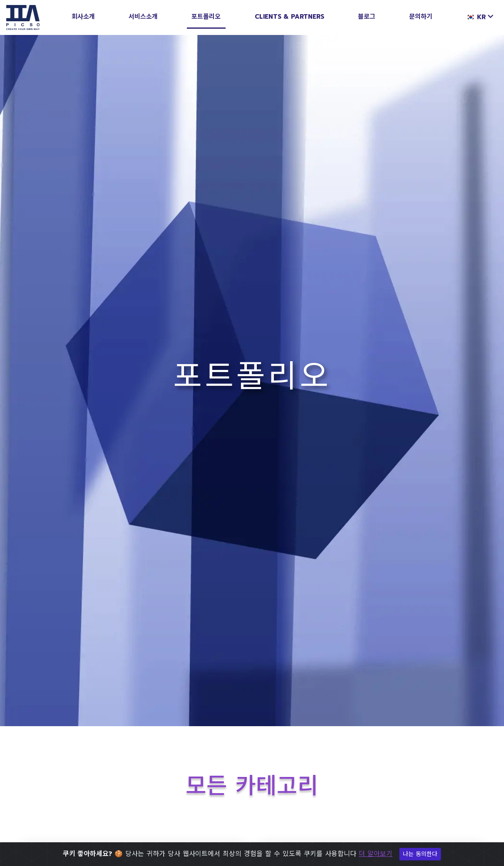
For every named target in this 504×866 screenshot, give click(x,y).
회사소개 (83, 17)
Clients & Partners (289, 17)
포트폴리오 (206, 17)
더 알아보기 (376, 854)
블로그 (367, 17)
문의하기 (421, 17)
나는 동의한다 (420, 854)
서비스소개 (143, 17)
